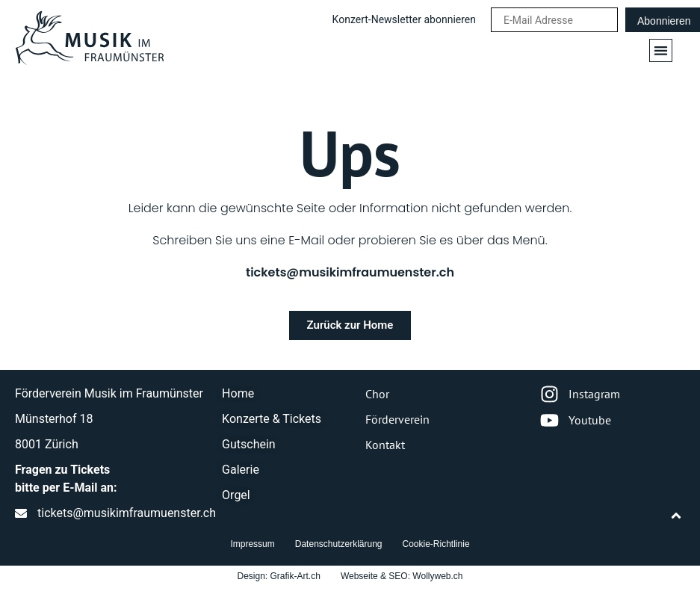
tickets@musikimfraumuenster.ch (350, 272)
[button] (661, 50)
